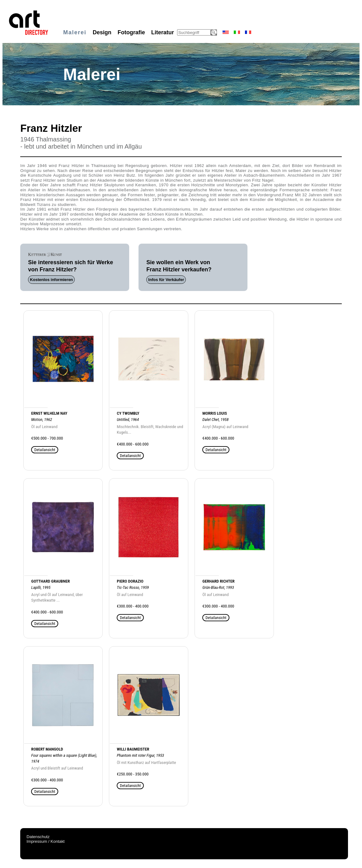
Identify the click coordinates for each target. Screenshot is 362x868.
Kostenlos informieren (51, 280)
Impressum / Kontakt (45, 841)
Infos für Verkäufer (166, 280)
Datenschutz (38, 837)
